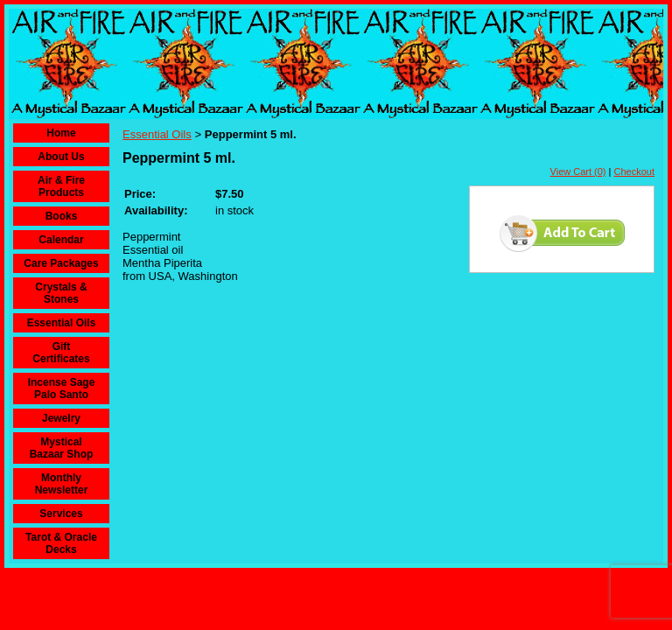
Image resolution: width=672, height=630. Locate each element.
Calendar (61, 240)
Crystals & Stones (61, 293)
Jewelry (61, 418)
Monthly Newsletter (62, 484)
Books (62, 216)
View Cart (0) (578, 171)
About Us (61, 157)
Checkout (634, 171)
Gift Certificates (61, 353)
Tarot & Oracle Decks (61, 543)
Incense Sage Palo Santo (62, 388)
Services (61, 514)
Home (61, 133)
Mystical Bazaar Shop (62, 448)
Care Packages (61, 263)
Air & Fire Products (61, 186)
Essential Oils (62, 323)
